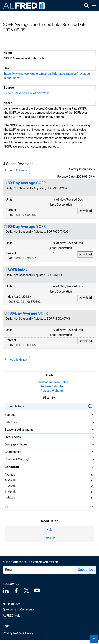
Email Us (49, 538)
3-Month (10, 486)
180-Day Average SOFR (28, 313)
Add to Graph (18, 170)
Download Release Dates (52, 382)
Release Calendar (52, 386)
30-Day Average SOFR (27, 183)
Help (49, 530)
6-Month (10, 492)
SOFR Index (17, 270)
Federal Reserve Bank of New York (27, 93)
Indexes (10, 497)
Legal (6, 626)
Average (10, 475)
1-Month (10, 480)
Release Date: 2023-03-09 (75, 177)
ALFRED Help (12, 616)
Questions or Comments (19, 609)
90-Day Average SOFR (27, 227)
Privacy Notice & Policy (18, 633)
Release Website (52, 391)
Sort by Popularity (81, 169)
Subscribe (86, 570)
